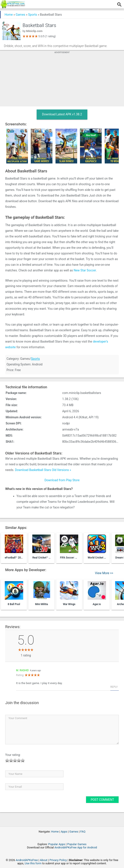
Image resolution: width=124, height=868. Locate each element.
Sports (33, 15)
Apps (64, 832)
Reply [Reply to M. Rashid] (114, 687)
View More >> (104, 573)
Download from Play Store (62, 480)
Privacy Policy (58, 860)
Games (20, 15)
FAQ (83, 832)
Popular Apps (57, 844)
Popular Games (77, 844)
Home (9, 15)
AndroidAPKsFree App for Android (76, 847)
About (44, 860)
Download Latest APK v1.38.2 (62, 114)
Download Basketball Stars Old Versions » (43, 470)
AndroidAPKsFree (27, 860)
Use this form (33, 863)
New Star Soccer (85, 270)
